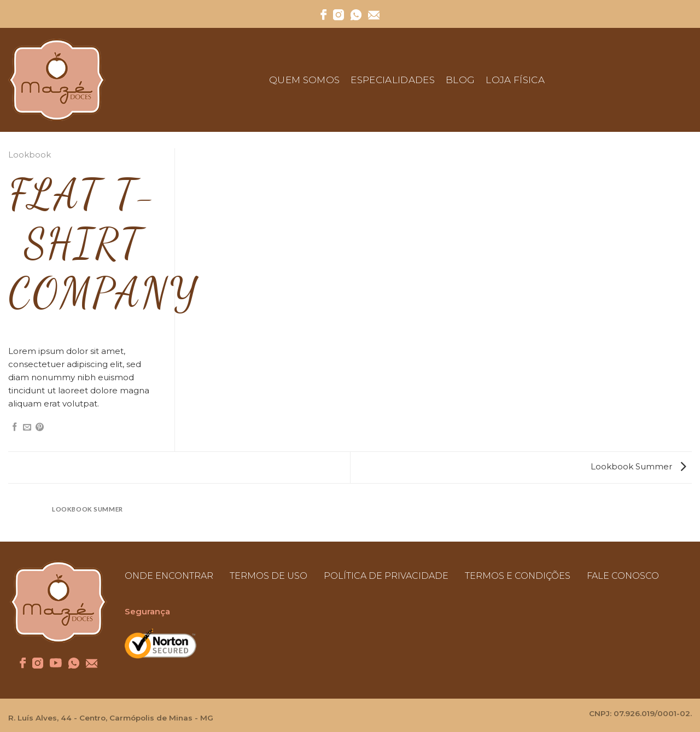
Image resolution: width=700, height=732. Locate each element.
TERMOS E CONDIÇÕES (518, 576)
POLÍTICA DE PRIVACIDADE (386, 576)
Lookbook (30, 155)
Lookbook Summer (638, 466)
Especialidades (393, 80)
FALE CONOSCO (623, 576)
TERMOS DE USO (269, 576)
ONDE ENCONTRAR (169, 576)
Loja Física (515, 80)
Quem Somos (304, 80)
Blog (460, 80)
